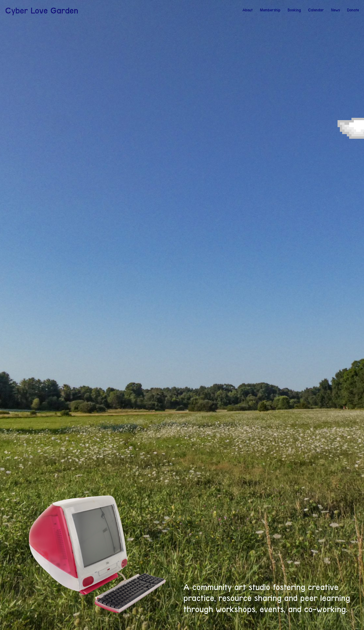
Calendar (316, 10)
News (335, 10)
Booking (294, 10)
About (248, 10)
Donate (353, 10)
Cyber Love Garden (42, 11)
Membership (270, 10)
